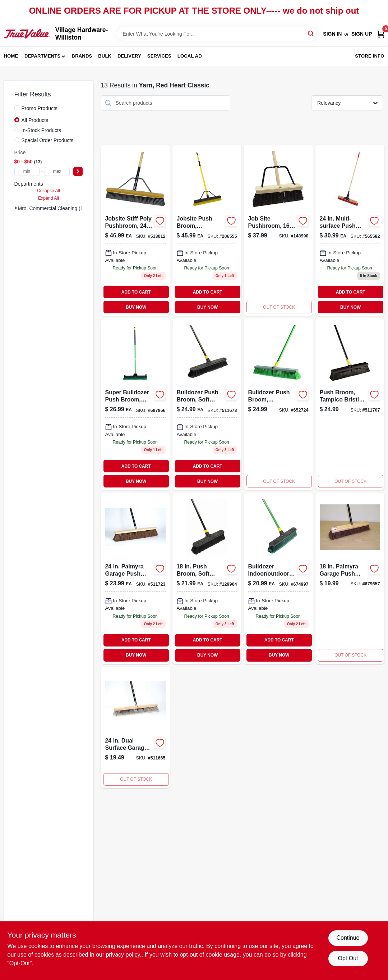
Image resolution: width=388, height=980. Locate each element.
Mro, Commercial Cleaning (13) (53, 208)
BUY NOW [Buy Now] (136, 307)
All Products (35, 120)
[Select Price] (78, 171)
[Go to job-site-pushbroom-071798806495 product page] (278, 230)
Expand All (48, 198)
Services (159, 56)
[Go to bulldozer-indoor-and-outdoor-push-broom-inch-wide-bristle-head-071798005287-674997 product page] (278, 578)
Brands (82, 56)
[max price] (57, 171)
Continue (348, 938)
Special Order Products (48, 140)
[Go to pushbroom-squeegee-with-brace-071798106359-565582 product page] (350, 230)
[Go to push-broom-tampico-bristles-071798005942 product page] (350, 404)
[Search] (311, 33)
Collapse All (48, 191)
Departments (42, 56)
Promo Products (40, 108)
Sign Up (362, 34)
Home (11, 56)
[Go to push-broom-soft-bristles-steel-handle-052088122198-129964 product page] (207, 578)
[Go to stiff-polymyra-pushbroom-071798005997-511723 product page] (135, 578)
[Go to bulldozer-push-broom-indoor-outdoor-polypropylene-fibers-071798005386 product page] (278, 404)
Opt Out (348, 958)
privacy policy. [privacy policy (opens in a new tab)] (123, 955)
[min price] (27, 171)
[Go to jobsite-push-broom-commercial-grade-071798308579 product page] (207, 230)
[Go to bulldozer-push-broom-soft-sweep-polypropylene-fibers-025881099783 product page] (135, 727)
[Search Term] (217, 34)
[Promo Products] (17, 108)
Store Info (369, 56)
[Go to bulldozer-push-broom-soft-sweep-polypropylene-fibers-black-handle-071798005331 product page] (207, 404)
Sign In (332, 34)
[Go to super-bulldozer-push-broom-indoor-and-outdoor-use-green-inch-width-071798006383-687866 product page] (135, 404)
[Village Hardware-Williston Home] (27, 34)
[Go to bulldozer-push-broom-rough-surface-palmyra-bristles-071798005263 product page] (350, 578)
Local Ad (190, 56)
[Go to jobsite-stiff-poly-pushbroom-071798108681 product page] (135, 230)
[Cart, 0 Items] (381, 34)
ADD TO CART (136, 292)
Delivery (129, 56)
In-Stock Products (41, 130)
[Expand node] (16, 208)
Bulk (105, 56)
